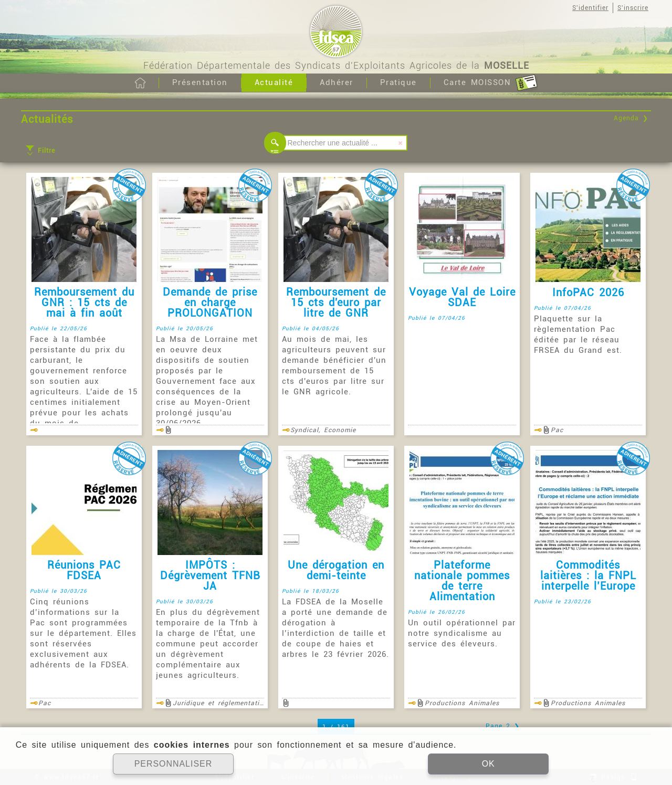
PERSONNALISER (173, 764)
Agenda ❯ (631, 118)
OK (488, 764)
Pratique (398, 82)
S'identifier (590, 8)
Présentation (200, 82)
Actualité (274, 82)
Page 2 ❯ (503, 726)
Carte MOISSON (491, 83)
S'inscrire (633, 8)
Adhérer (337, 82)
